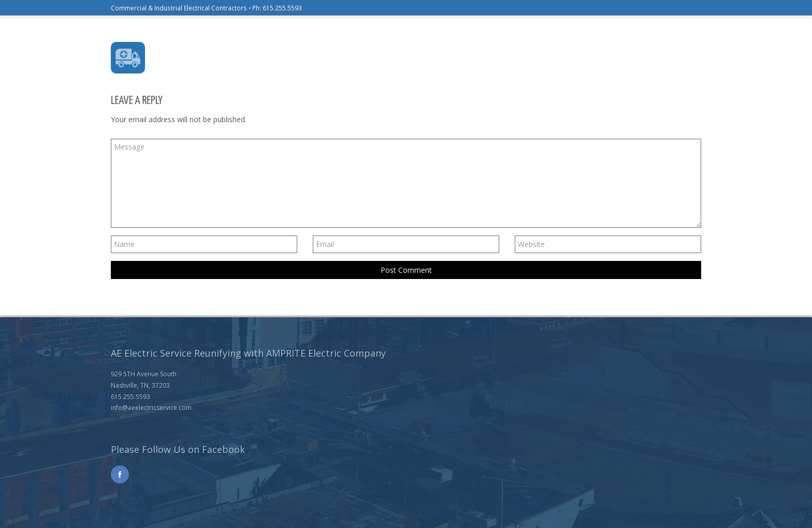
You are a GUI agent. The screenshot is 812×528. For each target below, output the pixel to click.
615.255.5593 (282, 8)
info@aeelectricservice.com (151, 408)
